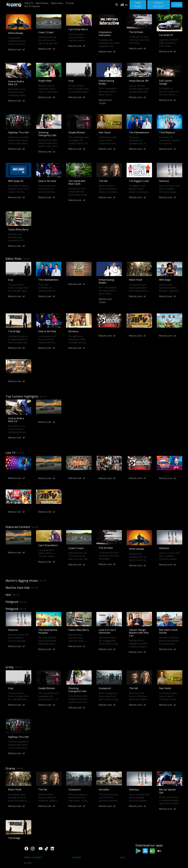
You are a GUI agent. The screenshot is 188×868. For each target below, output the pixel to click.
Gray (71, 81)
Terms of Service (33, 857)
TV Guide (70, 3)
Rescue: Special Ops (167, 791)
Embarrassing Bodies (106, 82)
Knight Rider (45, 81)
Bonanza (73, 331)
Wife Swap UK (16, 181)
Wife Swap (165, 280)
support (77, 857)
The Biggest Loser (139, 181)
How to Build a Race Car (16, 83)
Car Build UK (166, 35)
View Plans (138, 5)
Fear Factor (105, 132)
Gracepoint (105, 688)
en (124, 5)
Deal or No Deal (47, 181)
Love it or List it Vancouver (107, 631)
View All (26, 259)
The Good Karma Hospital (48, 631)
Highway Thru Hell (18, 132)
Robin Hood (135, 280)
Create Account (159, 5)
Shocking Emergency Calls (47, 134)
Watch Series (57, 3)
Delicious (164, 181)
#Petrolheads (16, 33)
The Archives (136, 32)
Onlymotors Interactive (105, 34)
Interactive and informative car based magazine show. (109, 43)
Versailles (104, 790)
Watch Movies (42, 3)
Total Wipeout (167, 132)
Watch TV (29, 3)
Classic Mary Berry (18, 229)
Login (177, 5)
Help (123, 857)
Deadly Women (77, 132)
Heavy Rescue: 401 (139, 81)
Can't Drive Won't (78, 29)
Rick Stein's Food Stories (168, 631)
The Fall (103, 181)
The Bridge (14, 331)
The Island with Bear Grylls (77, 182)
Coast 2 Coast (46, 32)
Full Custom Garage (166, 82)
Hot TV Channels (32, 6)
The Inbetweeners (139, 132)
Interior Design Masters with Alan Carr (139, 633)
